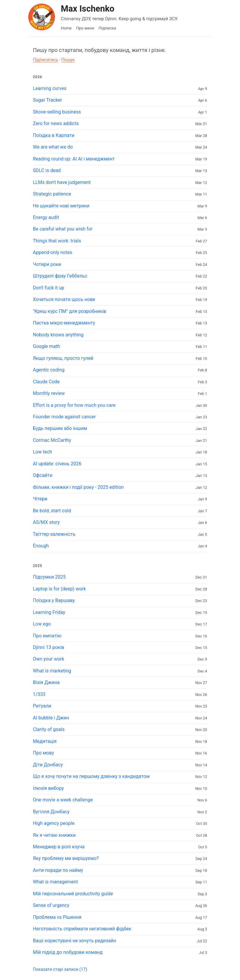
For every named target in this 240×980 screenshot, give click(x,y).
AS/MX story (46, 522)
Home (66, 28)
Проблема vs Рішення (57, 917)
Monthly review (49, 393)
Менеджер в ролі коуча (59, 847)
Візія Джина (46, 682)
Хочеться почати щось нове (64, 299)
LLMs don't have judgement (62, 182)
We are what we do (53, 147)
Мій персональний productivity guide (73, 894)
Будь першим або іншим (60, 428)
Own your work (49, 659)
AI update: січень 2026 (57, 464)
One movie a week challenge (63, 800)
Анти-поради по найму (58, 870)
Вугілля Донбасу (51, 812)
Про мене (85, 28)
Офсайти (43, 475)
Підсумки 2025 (50, 577)
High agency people (54, 823)
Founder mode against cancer (65, 417)
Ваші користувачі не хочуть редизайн (75, 941)
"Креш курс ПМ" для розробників (70, 311)
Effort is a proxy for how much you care (74, 405)
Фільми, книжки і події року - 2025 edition (79, 487)
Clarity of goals (49, 729)
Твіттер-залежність (54, 534)
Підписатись (46, 60)
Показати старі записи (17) (60, 969)
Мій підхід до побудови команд (68, 952)
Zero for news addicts (56, 123)
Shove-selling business (57, 112)
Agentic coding (49, 370)
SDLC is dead (47, 170)
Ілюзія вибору (48, 788)
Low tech (43, 452)
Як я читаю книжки (54, 835)
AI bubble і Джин (51, 718)
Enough (41, 546)
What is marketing (52, 671)
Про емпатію (47, 636)
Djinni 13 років (49, 647)
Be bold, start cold (52, 511)
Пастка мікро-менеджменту (64, 323)
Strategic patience (52, 194)
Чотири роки (47, 264)
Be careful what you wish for (63, 229)
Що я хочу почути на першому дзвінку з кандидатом (91, 776)
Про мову (44, 753)
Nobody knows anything (58, 335)
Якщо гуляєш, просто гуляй (63, 358)
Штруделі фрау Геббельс (60, 276)
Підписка (107, 28)
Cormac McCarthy (52, 440)
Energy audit (46, 217)
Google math (47, 346)
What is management (55, 882)
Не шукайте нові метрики (61, 206)
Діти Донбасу (48, 765)
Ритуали (42, 706)
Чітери (40, 499)
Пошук (68, 60)
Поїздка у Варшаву (54, 600)
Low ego (42, 624)
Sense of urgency (51, 905)
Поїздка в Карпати (54, 135)
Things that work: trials (57, 241)
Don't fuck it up (49, 288)
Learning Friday (49, 612)
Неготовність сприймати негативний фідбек (82, 929)
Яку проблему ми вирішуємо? (66, 858)
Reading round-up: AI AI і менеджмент (74, 159)
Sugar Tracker (48, 100)
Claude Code (46, 382)
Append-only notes (53, 252)
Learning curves (50, 88)
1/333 (39, 694)
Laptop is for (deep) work (59, 589)
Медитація (45, 741)
